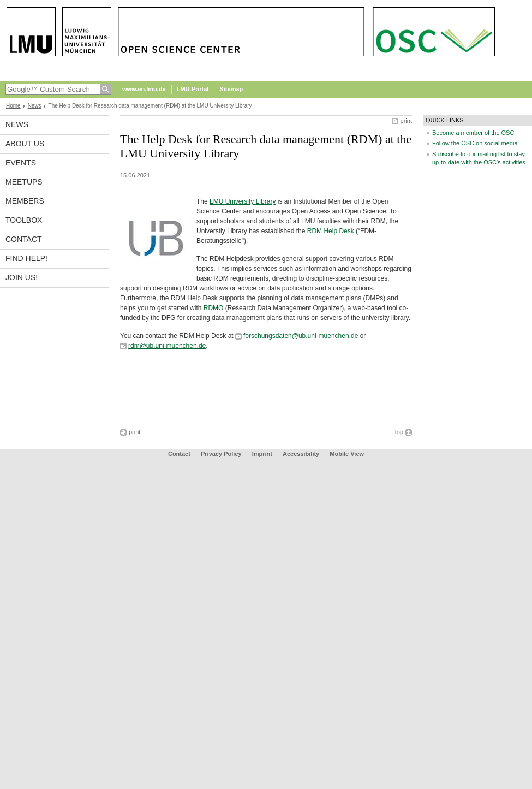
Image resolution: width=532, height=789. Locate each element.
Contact (24, 239)
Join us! (22, 277)
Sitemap (231, 89)
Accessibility (302, 454)
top (399, 432)
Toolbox (24, 220)
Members (25, 201)
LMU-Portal (193, 89)
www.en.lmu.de (144, 89)
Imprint (262, 454)
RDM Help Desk (331, 231)
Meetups (24, 182)
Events (21, 163)
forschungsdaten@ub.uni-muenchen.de (301, 336)
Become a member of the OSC (473, 133)
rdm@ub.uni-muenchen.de (167, 346)
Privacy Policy (221, 454)
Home (13, 106)
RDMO (214, 308)
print (406, 121)
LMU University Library (243, 201)
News (35, 106)
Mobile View (347, 454)
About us (25, 144)
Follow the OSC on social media (475, 143)
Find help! (26, 258)
